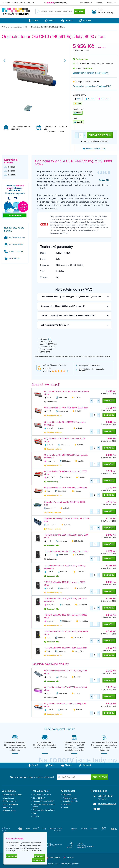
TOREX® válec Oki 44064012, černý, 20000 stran (66, 551)
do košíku (109, 401)
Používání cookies (70, 798)
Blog (35, 813)
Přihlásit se (111, 3)
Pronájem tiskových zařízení (44, 810)
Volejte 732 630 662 (14, 251)
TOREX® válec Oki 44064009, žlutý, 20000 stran (66, 648)
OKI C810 (11, 167)
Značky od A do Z (10, 801)
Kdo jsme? (67, 795)
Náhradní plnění (9, 811)
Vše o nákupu (86, 3)
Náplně (31, 21)
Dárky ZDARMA (39, 798)
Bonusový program (10, 804)
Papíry (49, 21)
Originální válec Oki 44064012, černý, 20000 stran (66, 408)
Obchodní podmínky (70, 801)
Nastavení (39, 856)
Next (64, 63)
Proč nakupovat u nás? (42, 795)
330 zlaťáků (78, 637)
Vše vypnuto (38, 860)
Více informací (36, 850)
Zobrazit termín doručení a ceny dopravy (91, 73)
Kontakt (99, 3)
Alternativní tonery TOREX (44, 801)
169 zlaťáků (81, 588)
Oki (26, 27)
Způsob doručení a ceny (12, 795)
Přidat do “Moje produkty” (94, 149)
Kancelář (87, 21)
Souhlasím (12, 856)
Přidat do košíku (100, 135)
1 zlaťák (77, 397)
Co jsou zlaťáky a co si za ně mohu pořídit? (92, 86)
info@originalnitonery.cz (107, 804)
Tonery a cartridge (16, 27)
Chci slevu (100, 777)
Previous (5, 63)
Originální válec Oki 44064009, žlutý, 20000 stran (66, 488)
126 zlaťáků (80, 555)
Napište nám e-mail (14, 244)
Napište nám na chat (15, 237)
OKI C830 (11, 171)
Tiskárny (68, 21)
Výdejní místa (8, 798)
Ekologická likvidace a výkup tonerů (44, 806)
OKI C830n (12, 175)
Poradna (36, 816)
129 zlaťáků (83, 621)
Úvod (5, 27)
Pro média (66, 804)
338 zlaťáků (82, 605)
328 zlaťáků (81, 572)
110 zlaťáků (79, 541)
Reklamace (7, 807)
